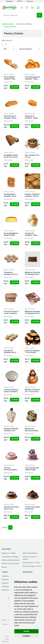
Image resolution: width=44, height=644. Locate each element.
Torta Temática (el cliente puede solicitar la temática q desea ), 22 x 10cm (32, 469)
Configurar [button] (26, 636)
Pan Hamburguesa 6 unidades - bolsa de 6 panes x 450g (33, 78)
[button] (32, 7)
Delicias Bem (8, 82)
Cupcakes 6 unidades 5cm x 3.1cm (10, 352)
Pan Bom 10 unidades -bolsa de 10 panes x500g (32, 234)
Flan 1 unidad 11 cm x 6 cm (32, 156)
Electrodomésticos (30, 553)
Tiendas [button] (9, 1)
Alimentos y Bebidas (24, 24)
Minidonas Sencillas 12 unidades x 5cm (32, 273)
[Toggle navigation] (38, 8)
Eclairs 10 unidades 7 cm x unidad (32, 352)
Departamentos (8, 24)
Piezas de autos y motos (30, 558)
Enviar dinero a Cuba (31, 563)
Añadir (15, 87)
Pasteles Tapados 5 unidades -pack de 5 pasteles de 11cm (32, 195)
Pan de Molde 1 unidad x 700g (9, 78)
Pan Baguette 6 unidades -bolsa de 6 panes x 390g (11, 195)
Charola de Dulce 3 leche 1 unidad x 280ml (11, 312)
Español (30, 1)
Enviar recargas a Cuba (32, 566)
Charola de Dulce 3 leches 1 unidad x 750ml (11, 391)
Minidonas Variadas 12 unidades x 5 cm (32, 312)
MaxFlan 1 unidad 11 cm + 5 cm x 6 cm (32, 391)
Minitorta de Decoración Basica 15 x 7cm (32, 430)
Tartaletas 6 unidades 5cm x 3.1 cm (11, 273)
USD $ (19, 1)
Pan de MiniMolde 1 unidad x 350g (11, 234)
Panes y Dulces (10, 27)
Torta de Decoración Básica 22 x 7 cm (11, 469)
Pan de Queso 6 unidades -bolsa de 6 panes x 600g (11, 117)
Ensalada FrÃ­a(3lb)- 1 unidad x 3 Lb (11, 430)
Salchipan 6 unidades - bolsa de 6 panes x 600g (32, 117)
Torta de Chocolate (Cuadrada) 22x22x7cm (32, 508)
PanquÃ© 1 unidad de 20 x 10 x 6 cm (11, 156)
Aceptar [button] (26, 631)
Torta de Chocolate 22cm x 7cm (11, 508)
